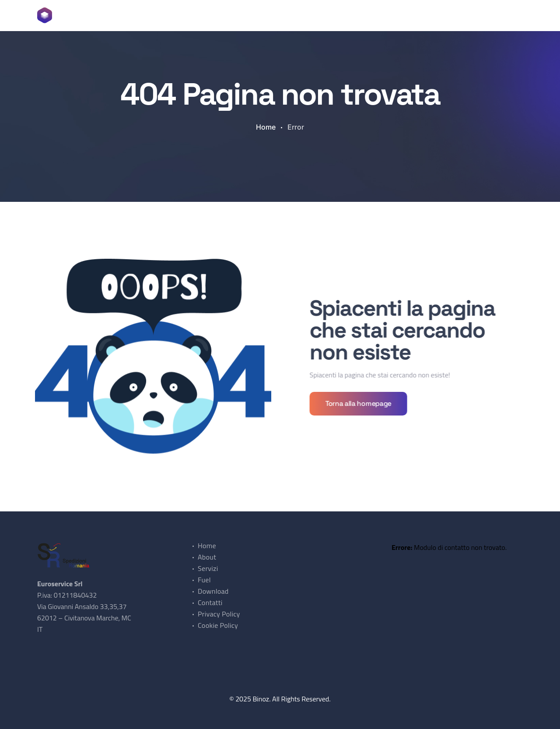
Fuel (225, 15)
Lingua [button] (336, 15)
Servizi (196, 15)
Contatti (300, 15)
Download (259, 15)
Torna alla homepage (360, 403)
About (165, 15)
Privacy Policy (219, 614)
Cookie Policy (218, 625)
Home (134, 15)
